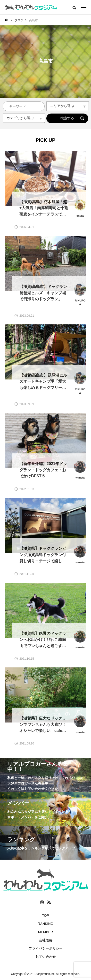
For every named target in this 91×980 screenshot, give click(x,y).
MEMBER (45, 932)
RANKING (46, 924)
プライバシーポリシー (46, 948)
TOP (45, 916)
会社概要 (46, 940)
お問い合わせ (46, 957)
